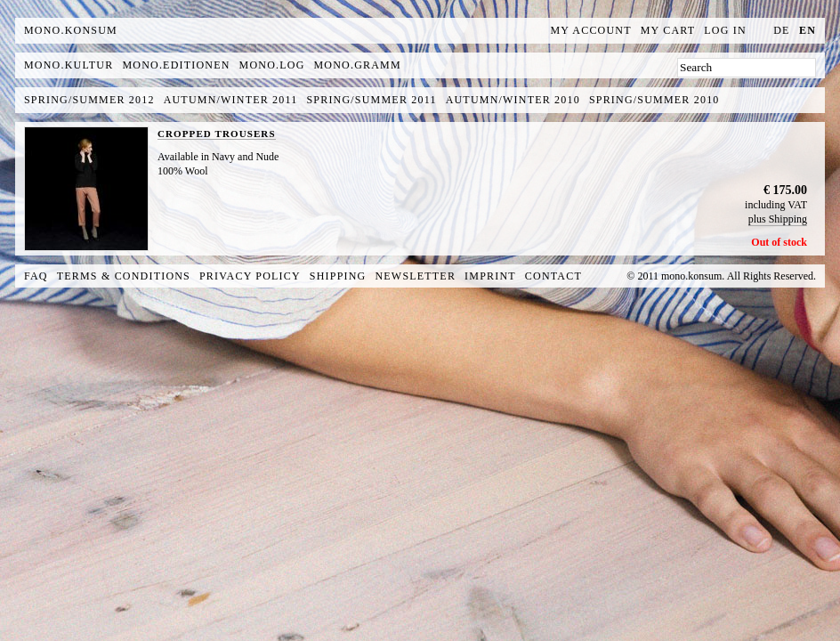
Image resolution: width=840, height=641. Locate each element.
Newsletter (415, 276)
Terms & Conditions (124, 276)
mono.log (272, 65)
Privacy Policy (250, 276)
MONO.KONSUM (71, 30)
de (781, 30)
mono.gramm (358, 65)
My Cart (668, 30)
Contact (553, 276)
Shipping (338, 276)
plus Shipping (778, 219)
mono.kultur (69, 65)
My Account (591, 30)
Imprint (490, 276)
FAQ (36, 276)
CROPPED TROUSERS (217, 134)
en (808, 30)
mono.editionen (176, 65)
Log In (725, 30)
